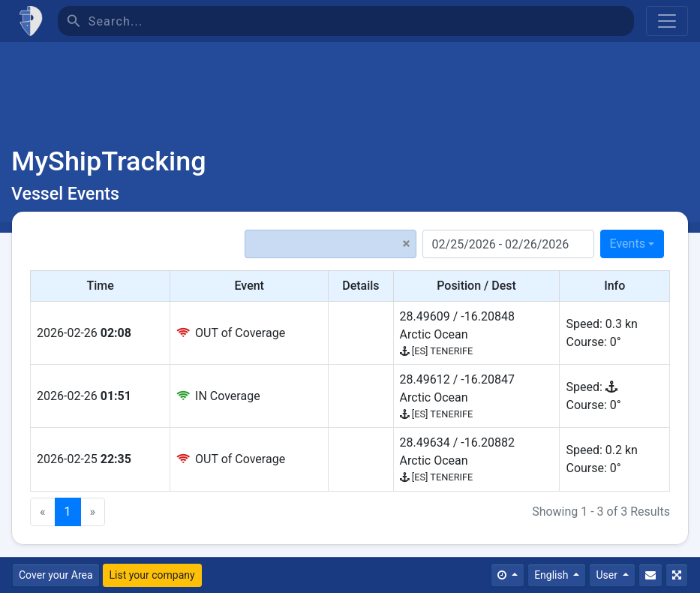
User (608, 575)
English (553, 575)
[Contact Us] (650, 575)
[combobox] (632, 244)
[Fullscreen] (677, 575)
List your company (152, 575)
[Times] (508, 575)
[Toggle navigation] (667, 21)
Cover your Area (56, 575)
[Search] (361, 21)
